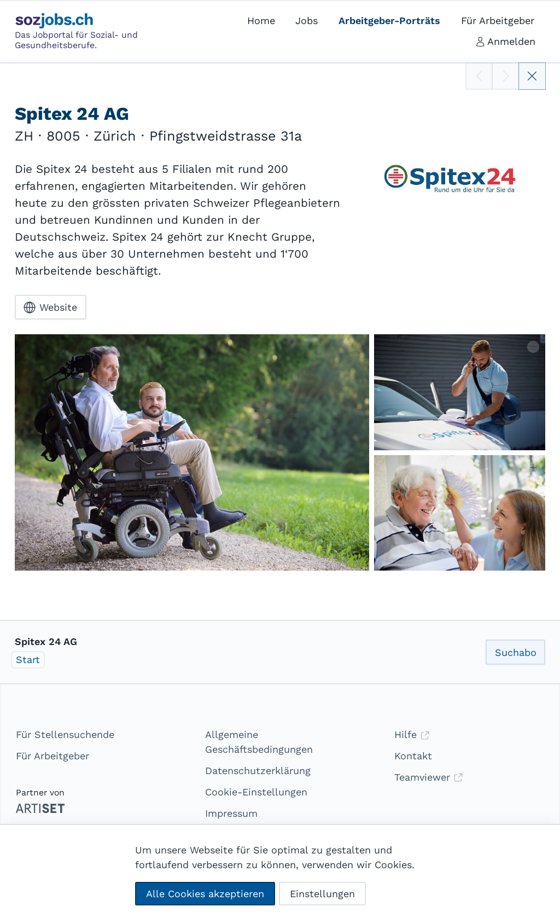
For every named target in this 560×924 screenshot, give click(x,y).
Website (50, 307)
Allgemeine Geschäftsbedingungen (259, 742)
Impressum (231, 813)
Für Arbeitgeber (52, 756)
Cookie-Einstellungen (256, 792)
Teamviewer (429, 777)
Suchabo (516, 652)
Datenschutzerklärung (258, 771)
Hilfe (412, 734)
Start (28, 659)
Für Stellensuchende (65, 734)
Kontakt (413, 756)
